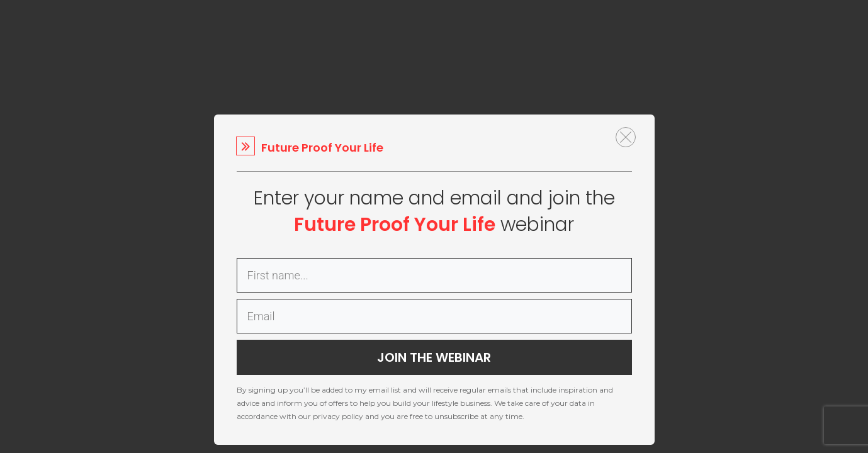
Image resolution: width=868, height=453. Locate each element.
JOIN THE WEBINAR (434, 357)
